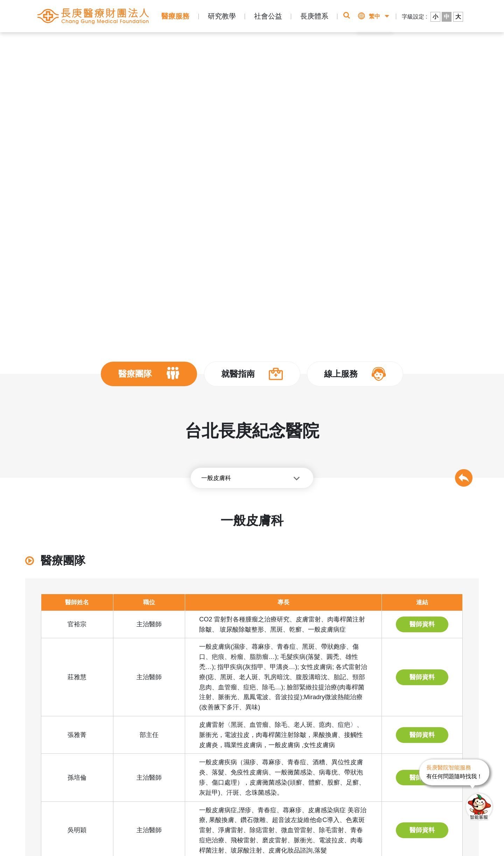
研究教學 (222, 16)
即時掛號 (339, 46)
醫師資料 (422, 624)
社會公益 (268, 16)
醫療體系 (115, 43)
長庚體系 (314, 16)
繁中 (374, 16)
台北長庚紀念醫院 (152, 43)
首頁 (68, 43)
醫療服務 (175, 16)
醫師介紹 (189, 43)
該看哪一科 (395, 46)
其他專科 (215, 43)
